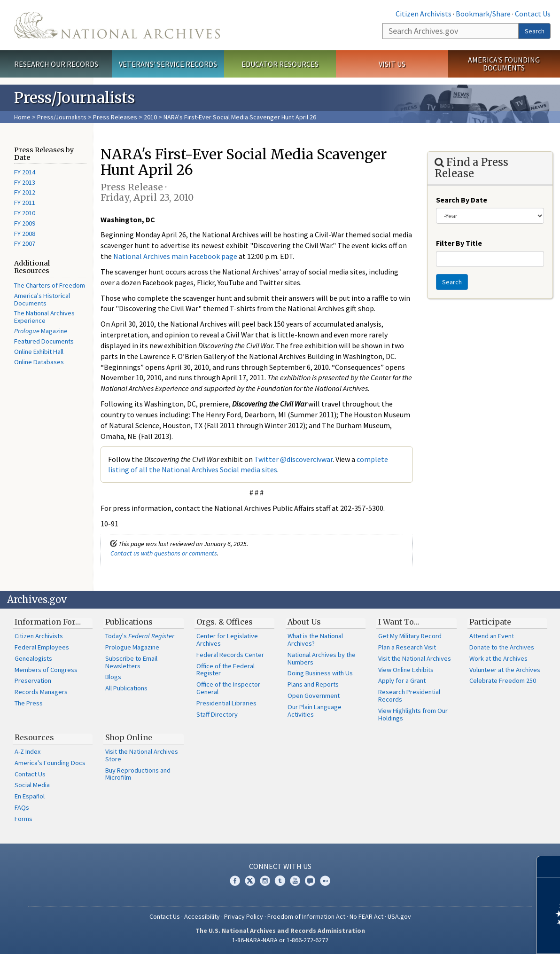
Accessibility (202, 916)
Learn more (476, 937)
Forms (23, 819)
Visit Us (392, 64)
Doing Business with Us (320, 673)
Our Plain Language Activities (315, 711)
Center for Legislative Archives (227, 640)
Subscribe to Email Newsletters (131, 662)
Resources (34, 737)
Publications (129, 622)
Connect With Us (280, 866)
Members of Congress (46, 670)
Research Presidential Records (409, 696)
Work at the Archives (498, 658)
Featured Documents (44, 341)
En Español (30, 796)
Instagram (265, 881)
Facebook (235, 881)
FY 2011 (25, 203)
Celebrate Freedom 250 (503, 680)
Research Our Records (56, 64)
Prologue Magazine (132, 647)
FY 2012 (25, 192)
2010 (150, 117)
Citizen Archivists (424, 14)
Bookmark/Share (483, 14)
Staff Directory (217, 714)
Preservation (33, 680)
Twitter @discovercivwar (293, 459)
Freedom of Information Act (306, 916)
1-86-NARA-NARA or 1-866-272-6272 (280, 940)
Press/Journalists (62, 117)
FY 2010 (25, 213)
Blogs (113, 677)
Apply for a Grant (402, 680)
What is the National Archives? (315, 640)
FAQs (22, 807)
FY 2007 (25, 243)
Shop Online (129, 737)
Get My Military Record (410, 636)
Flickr (325, 881)
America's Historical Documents (42, 299)
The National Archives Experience (44, 317)
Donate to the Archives (502, 647)
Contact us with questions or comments (164, 553)
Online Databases (39, 362)
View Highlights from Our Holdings (413, 714)
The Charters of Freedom (50, 285)
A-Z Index (27, 751)
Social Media (32, 785)
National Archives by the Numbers (322, 658)
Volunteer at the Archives (505, 670)
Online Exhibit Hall (39, 352)
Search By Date (462, 200)
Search (535, 31)
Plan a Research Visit (407, 647)
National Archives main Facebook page (175, 256)
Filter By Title (459, 243)
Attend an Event (492, 636)
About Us (304, 622)
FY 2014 (25, 172)
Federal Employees (42, 647)
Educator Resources (280, 64)
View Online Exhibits (406, 670)
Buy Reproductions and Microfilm (138, 774)
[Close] (549, 867)
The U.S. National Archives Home (117, 25)
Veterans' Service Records (168, 64)
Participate (490, 622)
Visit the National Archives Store (142, 755)
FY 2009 (25, 223)
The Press (29, 703)
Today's (140, 636)
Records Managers (41, 692)
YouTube (295, 881)
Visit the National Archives (415, 658)
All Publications (126, 688)
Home (22, 117)
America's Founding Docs (50, 763)
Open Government (314, 696)
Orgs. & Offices (225, 622)
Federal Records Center (230, 655)
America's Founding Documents (504, 64)
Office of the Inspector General (228, 688)
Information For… (48, 622)
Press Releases (115, 117)
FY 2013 (25, 182)
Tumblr (280, 881)
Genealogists (33, 658)
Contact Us (533, 14)
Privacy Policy (244, 916)
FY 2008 (25, 234)
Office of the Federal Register (226, 670)
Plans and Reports (313, 684)
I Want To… (399, 622)
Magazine (41, 331)
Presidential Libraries (226, 703)
